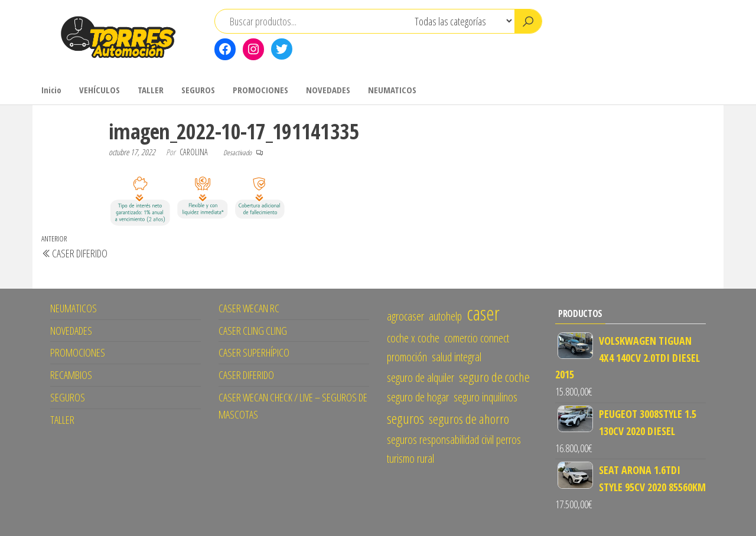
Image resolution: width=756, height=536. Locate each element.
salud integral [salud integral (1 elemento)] (457, 357)
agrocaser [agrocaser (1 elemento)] (405, 316)
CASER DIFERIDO (246, 375)
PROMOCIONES (260, 90)
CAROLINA (195, 152)
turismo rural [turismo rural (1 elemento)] (410, 458)
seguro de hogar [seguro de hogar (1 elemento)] (418, 397)
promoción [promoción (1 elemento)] (407, 357)
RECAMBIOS (71, 375)
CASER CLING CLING (253, 331)
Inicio (51, 90)
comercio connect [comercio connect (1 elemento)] (477, 338)
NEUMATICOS (392, 90)
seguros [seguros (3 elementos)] (405, 418)
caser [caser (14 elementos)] (483, 313)
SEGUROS (198, 90)
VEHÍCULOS (100, 90)
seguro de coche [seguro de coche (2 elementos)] (494, 377)
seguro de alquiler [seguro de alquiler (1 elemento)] (421, 378)
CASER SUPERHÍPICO (254, 352)
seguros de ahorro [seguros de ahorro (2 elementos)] (469, 419)
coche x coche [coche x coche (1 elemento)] (413, 338)
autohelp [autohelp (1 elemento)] (445, 316)
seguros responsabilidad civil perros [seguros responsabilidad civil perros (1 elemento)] (454, 439)
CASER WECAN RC (249, 308)
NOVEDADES (328, 90)
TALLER (151, 90)
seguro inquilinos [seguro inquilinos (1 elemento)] (485, 397)
